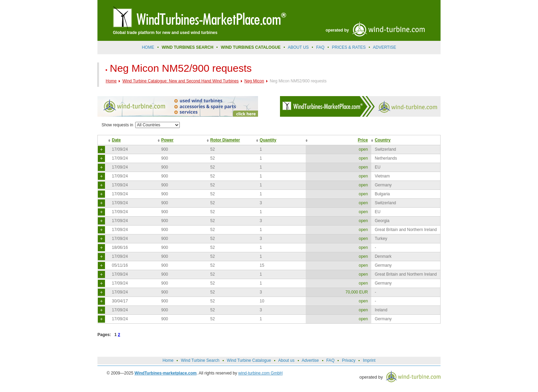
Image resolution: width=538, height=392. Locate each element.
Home (148, 47)
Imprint (369, 360)
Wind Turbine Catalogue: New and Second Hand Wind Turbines (181, 81)
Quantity (268, 140)
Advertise (310, 360)
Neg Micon (254, 81)
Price (363, 140)
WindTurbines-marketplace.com (166, 373)
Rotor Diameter (225, 140)
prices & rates (349, 47)
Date (116, 140)
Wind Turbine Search (200, 360)
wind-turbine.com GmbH (260, 373)
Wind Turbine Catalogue (249, 360)
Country (383, 140)
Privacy (349, 360)
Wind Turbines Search (188, 47)
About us (298, 47)
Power (167, 140)
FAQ (320, 47)
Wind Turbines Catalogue (251, 47)
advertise (385, 47)
